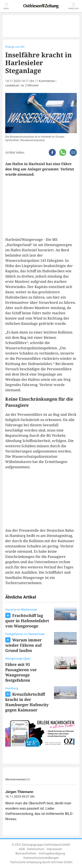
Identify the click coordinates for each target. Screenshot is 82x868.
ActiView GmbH (62, 862)
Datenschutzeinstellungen (41, 858)
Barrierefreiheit (26, 853)
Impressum (54, 849)
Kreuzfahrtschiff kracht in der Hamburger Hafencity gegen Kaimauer (27, 702)
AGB (22, 849)
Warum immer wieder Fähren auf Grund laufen (23, 645)
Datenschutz (36, 849)
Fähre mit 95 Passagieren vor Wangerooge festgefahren (21, 672)
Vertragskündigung (52, 853)
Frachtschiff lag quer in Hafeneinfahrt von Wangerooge (27, 621)
